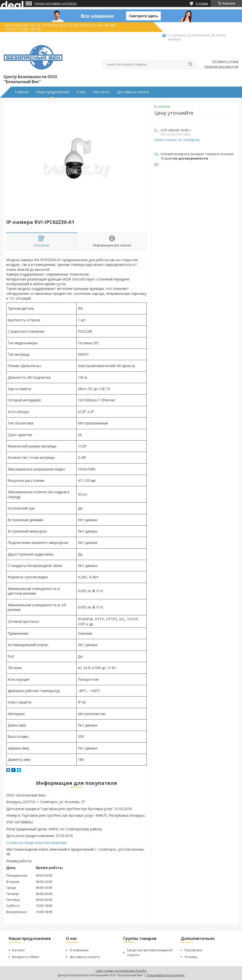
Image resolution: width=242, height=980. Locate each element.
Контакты (101, 92)
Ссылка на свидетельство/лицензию (37, 843)
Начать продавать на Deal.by (56, 3)
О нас (81, 92)
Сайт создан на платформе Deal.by (121, 971)
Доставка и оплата (133, 92)
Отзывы (191, 957)
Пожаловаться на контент (166, 975)
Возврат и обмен (26, 957)
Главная (22, 92)
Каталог (19, 950)
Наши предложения (52, 92)
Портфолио (193, 950)
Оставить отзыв (225, 62)
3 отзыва (202, 3)
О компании (79, 950)
